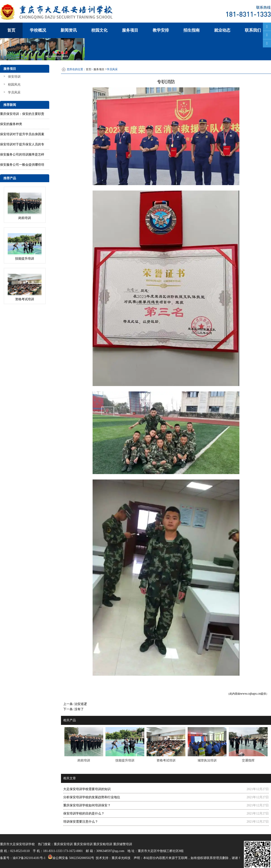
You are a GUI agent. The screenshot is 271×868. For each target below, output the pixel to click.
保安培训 (14, 77)
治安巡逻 (81, 704)
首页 (11, 30)
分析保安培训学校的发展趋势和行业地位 (92, 797)
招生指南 (192, 30)
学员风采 (14, 92)
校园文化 (99, 30)
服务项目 (130, 30)
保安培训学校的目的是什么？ (84, 813)
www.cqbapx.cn (250, 694)
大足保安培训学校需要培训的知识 (87, 789)
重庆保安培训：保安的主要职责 (22, 114)
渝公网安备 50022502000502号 (71, 857)
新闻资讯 (69, 30)
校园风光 (14, 85)
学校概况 (38, 30)
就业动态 (222, 30)
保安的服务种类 (11, 124)
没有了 (79, 709)
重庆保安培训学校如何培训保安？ (87, 805)
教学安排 (161, 30)
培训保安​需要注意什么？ (81, 822)
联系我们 (253, 30)
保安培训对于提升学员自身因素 (22, 134)
